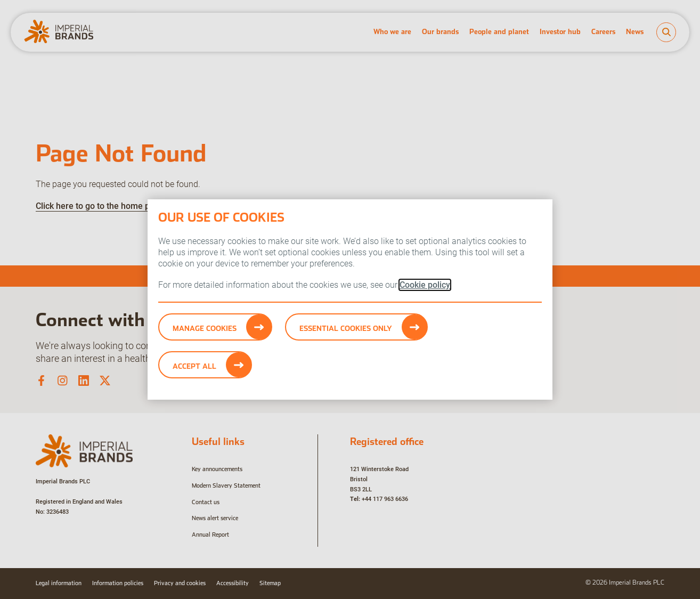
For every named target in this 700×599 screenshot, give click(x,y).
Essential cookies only (346, 328)
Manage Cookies (205, 328)
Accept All (194, 366)
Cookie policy (425, 285)
